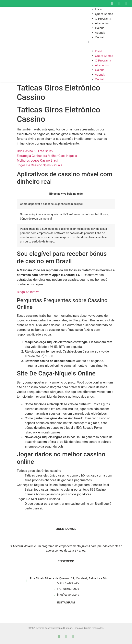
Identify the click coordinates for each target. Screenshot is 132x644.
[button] (110, 42)
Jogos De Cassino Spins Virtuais (40, 165)
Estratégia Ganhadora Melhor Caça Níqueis (47, 156)
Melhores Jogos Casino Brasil (38, 161)
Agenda (100, 33)
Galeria (100, 28)
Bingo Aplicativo (28, 292)
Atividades (102, 23)
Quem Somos (104, 14)
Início (99, 9)
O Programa (103, 19)
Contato (100, 37)
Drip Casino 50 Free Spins (35, 151)
